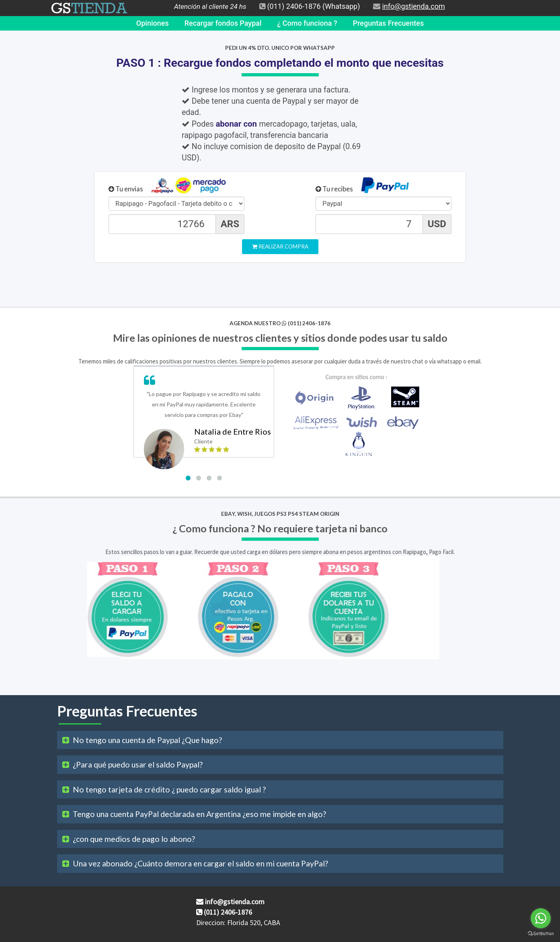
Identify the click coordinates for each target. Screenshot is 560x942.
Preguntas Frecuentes (388, 23)
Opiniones (153, 23)
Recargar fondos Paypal (223, 23)
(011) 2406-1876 (294, 6)
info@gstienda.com (413, 6)
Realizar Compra (280, 246)
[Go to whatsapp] (541, 918)
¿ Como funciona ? (307, 23)
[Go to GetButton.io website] (541, 934)
